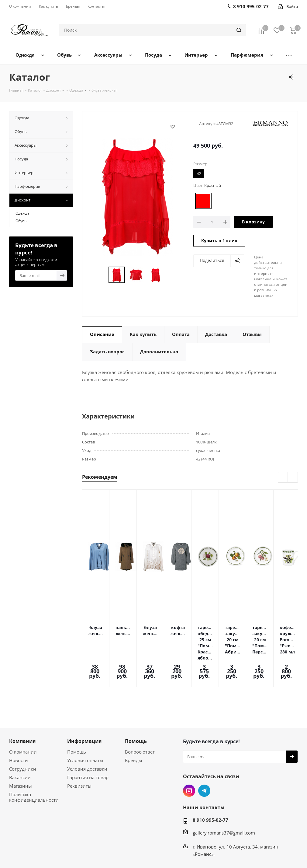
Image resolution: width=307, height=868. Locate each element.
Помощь (77, 718)
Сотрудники (23, 735)
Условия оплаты (85, 727)
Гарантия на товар (88, 744)
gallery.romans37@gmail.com (224, 799)
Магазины (21, 752)
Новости (19, 727)
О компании (23, 718)
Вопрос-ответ (140, 718)
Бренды (134, 727)
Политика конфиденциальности (34, 764)
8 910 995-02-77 (210, 786)
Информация (84, 708)
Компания (22, 708)
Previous (283, 478)
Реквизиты (79, 752)
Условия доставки (87, 735)
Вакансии (20, 744)
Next (293, 478)
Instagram (189, 757)
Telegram (204, 757)
